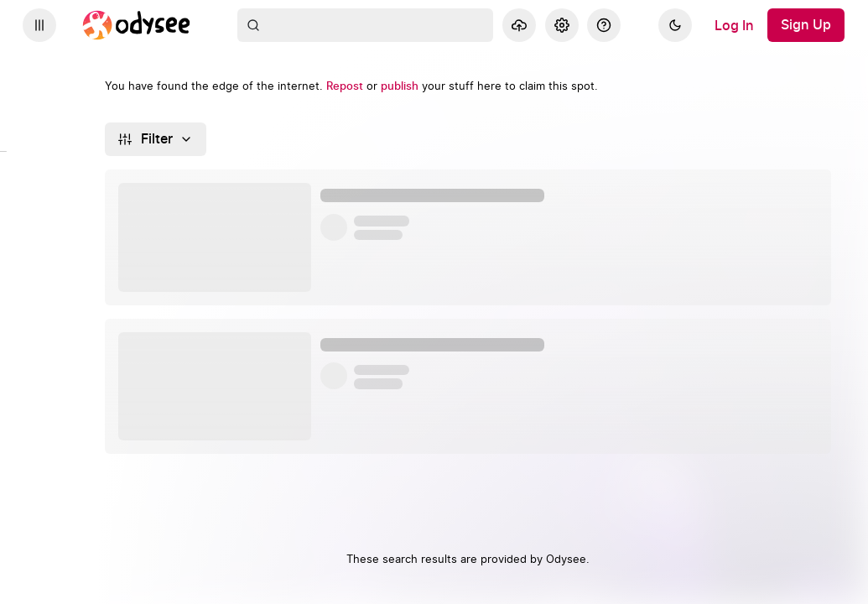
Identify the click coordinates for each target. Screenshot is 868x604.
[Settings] (562, 25)
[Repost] (345, 86)
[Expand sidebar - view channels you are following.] (39, 25)
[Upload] (519, 25)
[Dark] (675, 25)
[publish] (400, 86)
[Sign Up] (806, 25)
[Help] (604, 25)
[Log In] (734, 25)
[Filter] (156, 139)
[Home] (137, 25)
